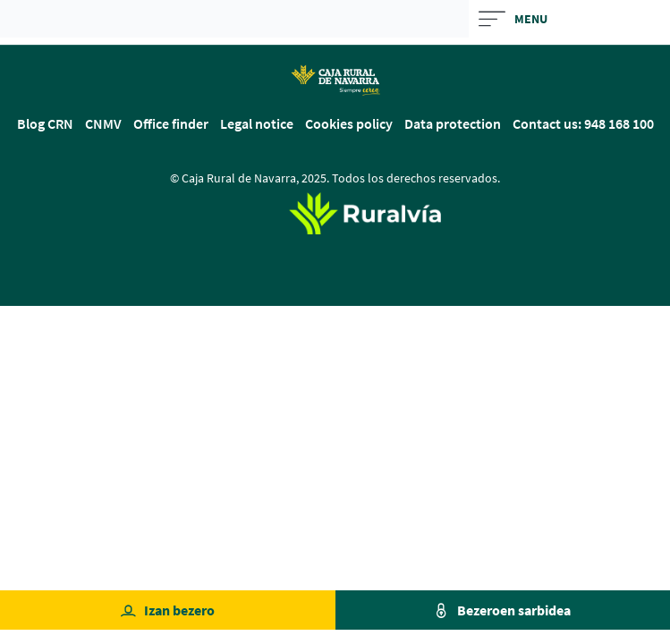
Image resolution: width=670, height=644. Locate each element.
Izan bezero (179, 610)
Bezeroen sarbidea (514, 610)
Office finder (171, 123)
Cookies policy (349, 123)
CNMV (103, 123)
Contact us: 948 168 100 (583, 123)
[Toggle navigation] (569, 19)
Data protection (453, 123)
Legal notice (257, 123)
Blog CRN (45, 123)
